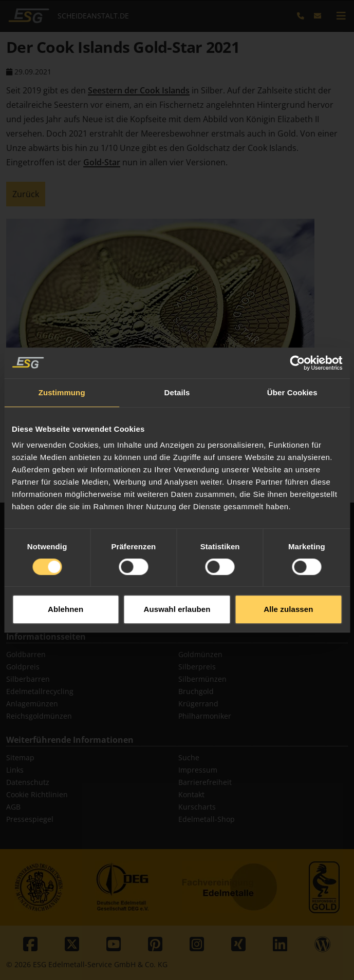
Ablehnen (66, 587)
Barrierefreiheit (205, 782)
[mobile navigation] (341, 16)
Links (15, 770)
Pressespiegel (30, 819)
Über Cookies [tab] (292, 369)
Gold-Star (102, 162)
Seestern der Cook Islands (139, 90)
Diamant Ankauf (34, 613)
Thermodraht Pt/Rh (211, 613)
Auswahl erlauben (177, 587)
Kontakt (191, 794)
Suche (189, 757)
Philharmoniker (205, 716)
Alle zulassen (288, 587)
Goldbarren (26, 654)
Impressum (198, 770)
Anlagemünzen (32, 704)
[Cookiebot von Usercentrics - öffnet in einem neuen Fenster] (297, 340)
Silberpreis (197, 667)
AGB (13, 807)
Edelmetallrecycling (40, 691)
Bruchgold (196, 691)
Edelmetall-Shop (207, 819)
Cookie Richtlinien (37, 794)
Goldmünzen (200, 654)
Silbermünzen (202, 679)
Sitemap (20, 757)
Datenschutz (28, 782)
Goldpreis (23, 667)
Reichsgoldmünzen (39, 716)
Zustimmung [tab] (62, 369)
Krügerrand (198, 704)
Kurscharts (197, 807)
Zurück (26, 194)
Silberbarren (28, 679)
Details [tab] (177, 369)
